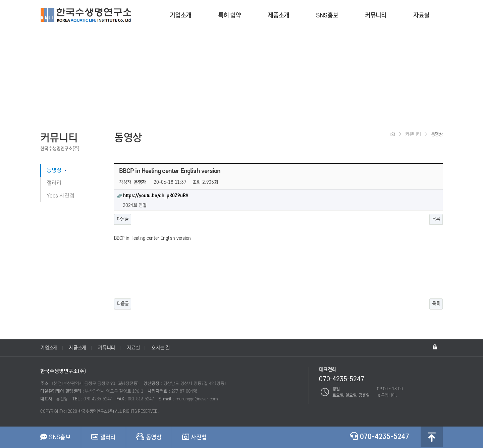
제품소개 (278, 15)
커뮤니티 (376, 15)
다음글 (123, 219)
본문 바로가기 (0, 0)
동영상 (54, 170)
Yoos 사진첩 (60, 196)
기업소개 (180, 15)
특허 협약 (229, 15)
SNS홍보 (327, 15)
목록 (436, 219)
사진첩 (194, 437)
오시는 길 (160, 348)
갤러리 (54, 183)
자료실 (421, 15)
